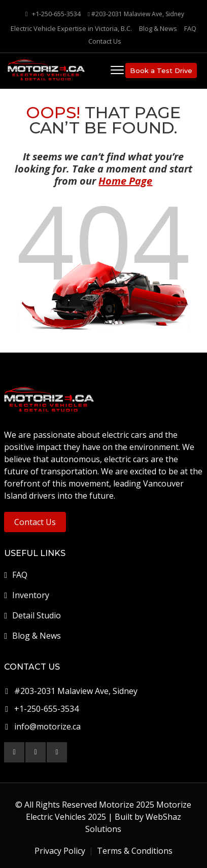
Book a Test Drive (161, 71)
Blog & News (158, 28)
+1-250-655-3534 (53, 14)
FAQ (190, 28)
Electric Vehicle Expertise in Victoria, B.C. (71, 28)
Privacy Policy (60, 851)
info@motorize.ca (47, 726)
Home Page (125, 181)
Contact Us (105, 41)
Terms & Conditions (135, 851)
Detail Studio (32, 615)
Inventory (27, 595)
